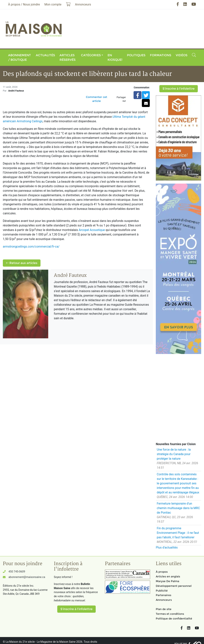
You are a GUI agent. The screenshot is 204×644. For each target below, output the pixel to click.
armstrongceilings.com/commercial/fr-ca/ (31, 247)
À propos (162, 572)
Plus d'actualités (167, 547)
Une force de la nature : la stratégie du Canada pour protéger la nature (174, 454)
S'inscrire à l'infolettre (179, 89)
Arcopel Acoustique (92, 230)
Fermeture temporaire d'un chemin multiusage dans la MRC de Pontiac (178, 508)
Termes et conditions (170, 614)
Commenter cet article (97, 99)
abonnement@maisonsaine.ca (27, 577)
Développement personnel (174, 586)
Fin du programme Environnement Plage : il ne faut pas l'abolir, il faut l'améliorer (178, 533)
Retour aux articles (22, 263)
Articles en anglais (168, 576)
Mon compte (53, 4)
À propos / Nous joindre (24, 4)
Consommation (141, 88)
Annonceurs (164, 600)
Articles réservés (68, 57)
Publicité (162, 591)
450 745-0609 (17, 572)
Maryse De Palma (167, 581)
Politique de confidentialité (174, 619)
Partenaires (164, 595)
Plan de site (164, 609)
